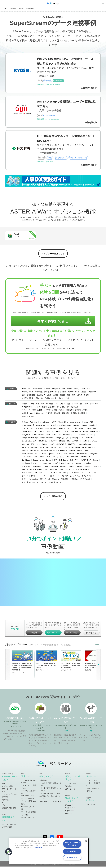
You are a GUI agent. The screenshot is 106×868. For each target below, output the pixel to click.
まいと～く (35, 477)
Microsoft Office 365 (48, 451)
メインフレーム (54, 477)
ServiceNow (26, 464)
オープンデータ (28, 473)
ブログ (5, 807)
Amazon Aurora (76, 423)
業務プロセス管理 (81, 411)
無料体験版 (43, 782)
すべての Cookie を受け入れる (72, 844)
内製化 (61, 411)
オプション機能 (8, 788)
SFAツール (37, 464)
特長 (4, 785)
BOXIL (68, 815)
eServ (48, 435)
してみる (51, 322)
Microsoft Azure (88, 448)
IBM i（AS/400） (73, 442)
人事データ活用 (51, 411)
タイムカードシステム (77, 473)
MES (61, 448)
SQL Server (26, 467)
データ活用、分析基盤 (47, 408)
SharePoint (47, 464)
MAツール (26, 448)
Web (46, 470)
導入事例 (13, 9)
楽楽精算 (65, 480)
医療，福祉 (86, 389)
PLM (48, 458)
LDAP (52, 445)
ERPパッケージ (38, 435)
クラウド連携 (65, 404)
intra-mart (25, 445)
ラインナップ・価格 (9, 796)
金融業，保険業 (28, 399)
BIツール (25, 429)
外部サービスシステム (30, 480)
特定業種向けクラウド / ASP (80, 480)
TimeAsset (79, 467)
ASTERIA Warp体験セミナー (50, 795)
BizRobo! (92, 426)
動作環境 (5, 801)
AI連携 (24, 404)
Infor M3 (85, 442)
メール (43, 477)
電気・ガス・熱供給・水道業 (46, 399)
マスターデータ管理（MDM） (33, 411)
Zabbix (68, 470)
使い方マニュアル (74, 349)
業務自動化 (40, 414)
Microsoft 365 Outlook (72, 448)
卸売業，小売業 (28, 393)
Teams (70, 467)
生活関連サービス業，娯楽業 (47, 396)
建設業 (84, 393)
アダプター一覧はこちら (53, 254)
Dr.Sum (49, 432)
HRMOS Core (43, 442)
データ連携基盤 (73, 408)
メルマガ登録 (7, 828)
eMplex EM (94, 432)
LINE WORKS (61, 445)
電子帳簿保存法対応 (78, 414)
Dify (36, 432)
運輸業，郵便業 (83, 396)
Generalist (82, 435)
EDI (43, 404)
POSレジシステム (59, 458)
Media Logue (45, 448)
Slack (63, 464)
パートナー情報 (91, 782)
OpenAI (51, 454)
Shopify (56, 464)
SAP (55, 461)
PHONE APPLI (33, 458)
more (97, 646)
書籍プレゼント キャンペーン (50, 803)
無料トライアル (53, 634)
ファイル (25, 477)
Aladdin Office (63, 423)
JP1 (32, 445)
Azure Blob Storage (64, 426)
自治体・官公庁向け (28, 819)
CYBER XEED (27, 432)
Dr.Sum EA (58, 432)
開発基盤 (66, 414)
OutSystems (94, 454)
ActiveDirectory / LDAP (48, 423)
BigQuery (76, 426)
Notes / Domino (27, 454)
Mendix (54, 448)
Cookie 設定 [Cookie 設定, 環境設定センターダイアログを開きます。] (72, 858)
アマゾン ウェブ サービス (81, 470)
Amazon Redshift (28, 426)
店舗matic (56, 480)
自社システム (42, 483)
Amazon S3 (40, 426)
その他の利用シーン (29, 408)
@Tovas (25, 423)
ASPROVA (51, 426)
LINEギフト (73, 445)
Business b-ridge (51, 429)
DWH (66, 432)
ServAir (96, 461)
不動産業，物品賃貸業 (52, 389)
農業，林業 (71, 396)
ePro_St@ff (26, 435)
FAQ (4, 804)
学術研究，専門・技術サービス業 (47, 393)
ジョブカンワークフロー (58, 473)
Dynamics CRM (76, 432)
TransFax (88, 467)
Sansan (49, 461)
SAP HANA (74, 461)
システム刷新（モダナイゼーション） (86, 404)
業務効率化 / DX (28, 414)
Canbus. (62, 429)
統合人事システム (28, 483)
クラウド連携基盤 (28, 800)
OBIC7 (38, 454)
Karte (38, 445)
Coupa (96, 429)
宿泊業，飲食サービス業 (70, 393)
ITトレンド (69, 809)
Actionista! (34, 423)
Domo (42, 432)
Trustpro (96, 467)
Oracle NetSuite (82, 454)
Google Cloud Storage (30, 439)
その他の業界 (37, 389)
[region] (49, 851)
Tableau (63, 467)
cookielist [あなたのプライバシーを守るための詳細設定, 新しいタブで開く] (38, 848)
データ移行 (61, 408)
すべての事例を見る (53, 497)
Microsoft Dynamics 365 (30, 451)
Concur (88, 429)
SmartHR (70, 464)
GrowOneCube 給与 (29, 442)
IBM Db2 (62, 442)
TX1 (23, 470)
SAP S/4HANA (86, 461)
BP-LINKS (39, 429)
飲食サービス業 (64, 399)
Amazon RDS (89, 423)
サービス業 (26, 389)
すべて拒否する (72, 851)
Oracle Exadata (68, 454)
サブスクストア (41, 473)
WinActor (54, 470)
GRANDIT (89, 439)
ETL (57, 404)
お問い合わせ (91, 634)
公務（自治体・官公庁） (71, 389)
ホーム (5, 9)
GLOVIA (90, 435)
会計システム (75, 477)
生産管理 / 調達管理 (53, 414)
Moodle (72, 451)
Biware (84, 426)
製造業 (62, 396)
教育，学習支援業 (28, 396)
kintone (45, 445)
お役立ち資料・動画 (9, 809)
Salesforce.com (38, 461)
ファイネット (92, 473)
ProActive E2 (85, 458)
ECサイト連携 (34, 404)
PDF (24, 458)
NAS (86, 451)
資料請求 (34, 634)
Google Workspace (47, 439)
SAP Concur (64, 461)
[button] (9, 852)
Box (32, 429)
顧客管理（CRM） (29, 417)
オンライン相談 (72, 634)
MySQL (80, 451)
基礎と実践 (62, 349)
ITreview (68, 807)
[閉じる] (86, 841)
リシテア (65, 477)
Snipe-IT (79, 464)
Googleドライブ (77, 439)
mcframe (35, 448)
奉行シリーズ (45, 480)
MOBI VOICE (62, 451)
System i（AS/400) (51, 467)
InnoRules (93, 442)
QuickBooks (26, 461)
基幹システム (87, 477)
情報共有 (69, 411)
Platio (42, 458)
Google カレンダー (63, 439)
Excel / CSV (57, 435)
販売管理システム (55, 483)
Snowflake (88, 464)
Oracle (58, 454)
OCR (44, 454)
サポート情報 (90, 806)
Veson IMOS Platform (35, 470)
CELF (70, 429)
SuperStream (37, 467)
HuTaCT (54, 442)
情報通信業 (93, 393)
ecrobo (86, 432)
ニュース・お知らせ (9, 826)
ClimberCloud (79, 429)
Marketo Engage (85, 445)
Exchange (67, 435)
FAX (74, 435)
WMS (61, 470)
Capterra (68, 812)
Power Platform (73, 458)
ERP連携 (50, 404)
